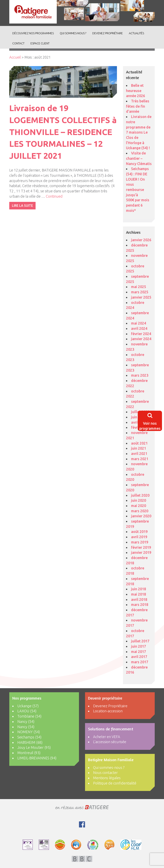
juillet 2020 (140, 495)
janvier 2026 (141, 240)
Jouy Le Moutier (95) (34, 747)
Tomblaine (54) (29, 716)
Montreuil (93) (29, 753)
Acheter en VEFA (107, 737)
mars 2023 (140, 375)
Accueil (15, 57)
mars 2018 (140, 604)
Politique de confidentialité (115, 783)
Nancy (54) (26, 721)
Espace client (40, 43)
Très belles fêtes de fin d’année (138, 106)
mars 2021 (140, 459)
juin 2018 (139, 589)
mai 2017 (139, 652)
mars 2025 (140, 292)
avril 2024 (139, 328)
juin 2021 (139, 448)
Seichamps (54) (29, 737)
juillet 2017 (140, 641)
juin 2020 (139, 500)
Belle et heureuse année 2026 (136, 91)
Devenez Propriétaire (108, 33)
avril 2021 (139, 453)
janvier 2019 (141, 552)
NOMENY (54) (29, 732)
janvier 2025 (141, 297)
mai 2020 (139, 506)
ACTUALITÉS (136, 33)
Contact (18, 43)
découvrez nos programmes (33, 33)
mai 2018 (139, 594)
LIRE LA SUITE (22, 206)
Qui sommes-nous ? (73, 33)
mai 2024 (139, 323)
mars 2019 (140, 542)
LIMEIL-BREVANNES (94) (37, 758)
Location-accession (108, 711)
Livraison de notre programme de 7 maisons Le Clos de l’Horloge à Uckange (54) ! (139, 132)
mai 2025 (139, 287)
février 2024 (141, 334)
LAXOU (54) (27, 711)
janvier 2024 (141, 339)
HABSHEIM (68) (30, 742)
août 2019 (139, 532)
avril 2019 (139, 537)
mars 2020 (140, 511)
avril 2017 (139, 657)
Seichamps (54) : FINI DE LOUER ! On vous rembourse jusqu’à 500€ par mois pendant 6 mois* (138, 190)
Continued (54, 196)
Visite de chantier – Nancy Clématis (139, 158)
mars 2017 (140, 662)
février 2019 (141, 547)
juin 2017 (139, 646)
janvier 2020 (141, 516)
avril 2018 (139, 599)
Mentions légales (107, 778)
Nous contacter (105, 773)
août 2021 (139, 443)
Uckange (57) (28, 706)
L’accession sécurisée (110, 742)
